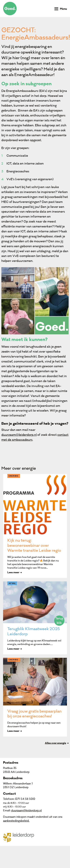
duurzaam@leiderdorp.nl (19, 435)
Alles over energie (55, 743)
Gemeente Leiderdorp (21, 837)
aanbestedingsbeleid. (16, 821)
